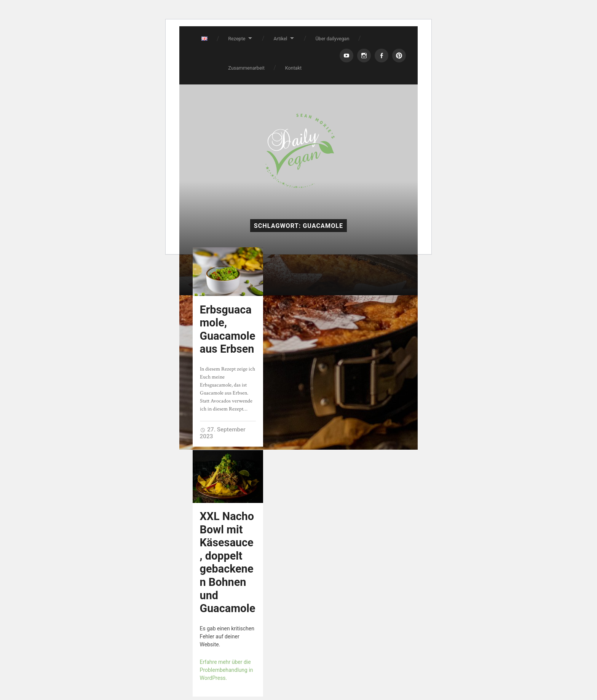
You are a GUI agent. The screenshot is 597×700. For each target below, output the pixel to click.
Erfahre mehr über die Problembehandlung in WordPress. (227, 670)
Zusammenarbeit (246, 68)
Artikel (280, 39)
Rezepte (237, 39)
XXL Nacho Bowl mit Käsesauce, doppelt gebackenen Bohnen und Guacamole (228, 562)
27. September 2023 (223, 433)
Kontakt (293, 68)
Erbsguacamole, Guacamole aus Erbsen (228, 329)
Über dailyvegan (332, 39)
